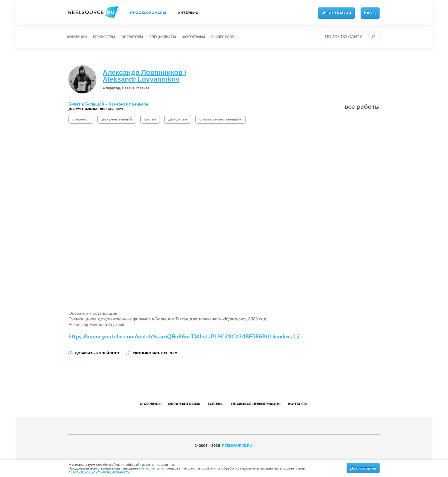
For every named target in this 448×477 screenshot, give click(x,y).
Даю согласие (363, 468)
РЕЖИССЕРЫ (104, 37)
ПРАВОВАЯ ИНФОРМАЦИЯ (256, 404)
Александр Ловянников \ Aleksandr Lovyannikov (145, 76)
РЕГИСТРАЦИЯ (336, 13)
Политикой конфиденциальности (100, 472)
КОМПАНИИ (77, 37)
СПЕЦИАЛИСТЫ (163, 37)
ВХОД (370, 13)
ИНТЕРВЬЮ (188, 13)
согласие (147, 468)
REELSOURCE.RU (237, 446)
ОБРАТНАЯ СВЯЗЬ (184, 404)
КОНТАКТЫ (298, 404)
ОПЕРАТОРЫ (132, 37)
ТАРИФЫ (216, 404)
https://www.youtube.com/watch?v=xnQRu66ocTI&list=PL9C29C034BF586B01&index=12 (184, 337)
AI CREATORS (222, 37)
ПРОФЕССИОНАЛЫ (148, 13)
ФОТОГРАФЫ (194, 37)
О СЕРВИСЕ (150, 404)
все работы (362, 107)
